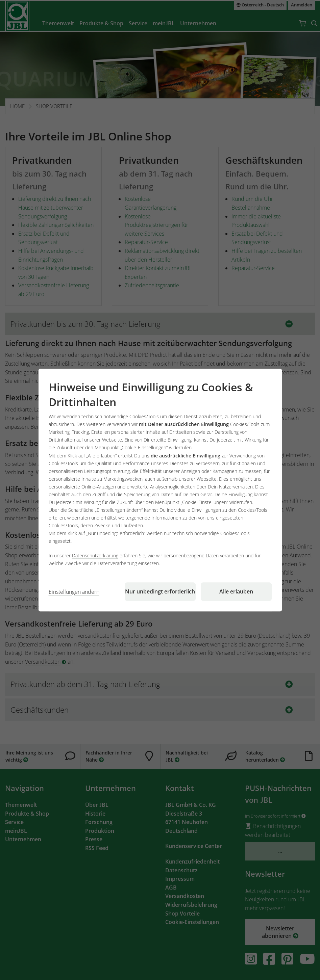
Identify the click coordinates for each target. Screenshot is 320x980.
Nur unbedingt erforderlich (160, 591)
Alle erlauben (236, 591)
